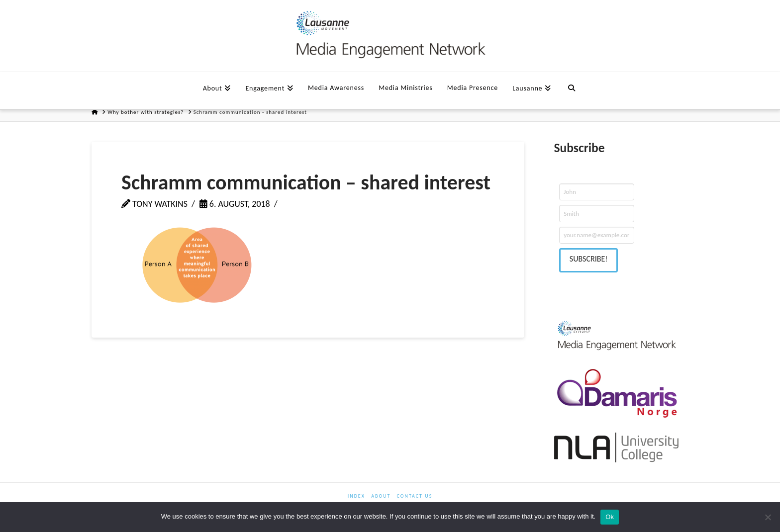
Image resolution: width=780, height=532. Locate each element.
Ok (610, 517)
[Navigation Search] (571, 87)
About (381, 496)
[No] (768, 517)
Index (356, 496)
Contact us (415, 496)
